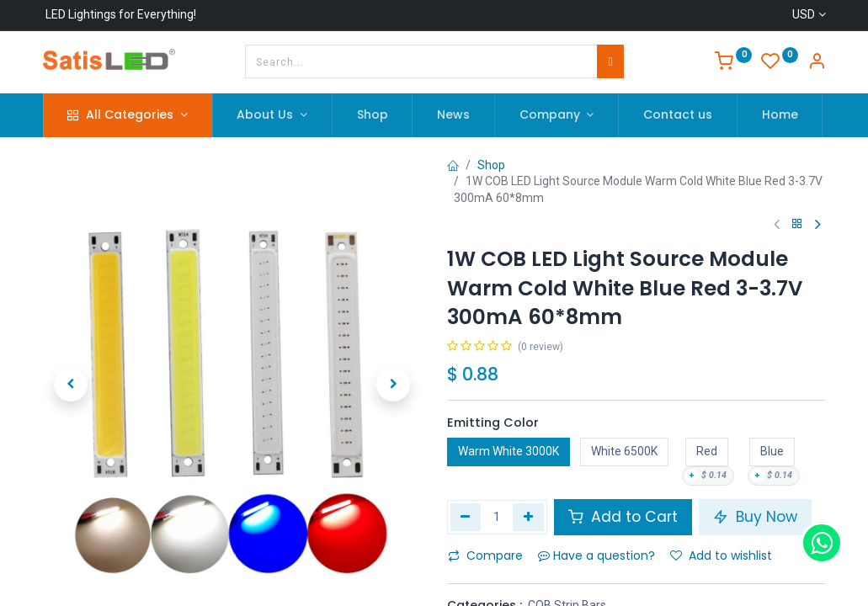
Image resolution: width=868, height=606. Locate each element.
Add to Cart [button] (623, 517)
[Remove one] (466, 517)
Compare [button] (485, 555)
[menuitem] (373, 115)
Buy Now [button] (755, 517)
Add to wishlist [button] (721, 555)
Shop (491, 165)
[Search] (610, 61)
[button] (72, 385)
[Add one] (528, 517)
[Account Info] (817, 63)
